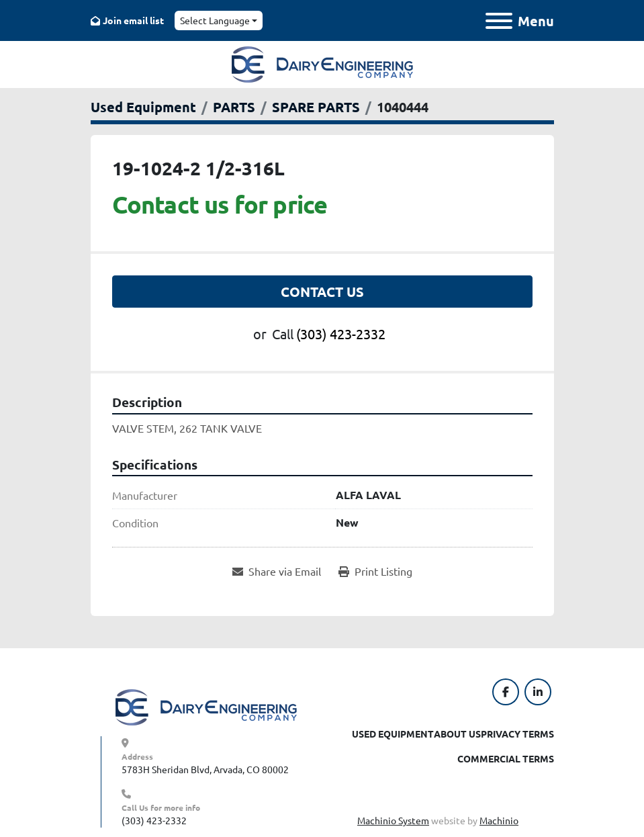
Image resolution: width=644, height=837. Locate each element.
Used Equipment (393, 734)
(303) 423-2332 (341, 334)
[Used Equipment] (143, 107)
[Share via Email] (277, 571)
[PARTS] (234, 107)
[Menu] (499, 21)
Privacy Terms (517, 734)
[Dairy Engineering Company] (206, 706)
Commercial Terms (506, 758)
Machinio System (393, 820)
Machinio (499, 820)
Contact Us (322, 292)
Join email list (133, 20)
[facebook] (506, 692)
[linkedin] (538, 692)
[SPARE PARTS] (316, 107)
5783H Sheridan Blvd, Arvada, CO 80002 (205, 769)
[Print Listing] (375, 571)
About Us (457, 734)
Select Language (215, 20)
